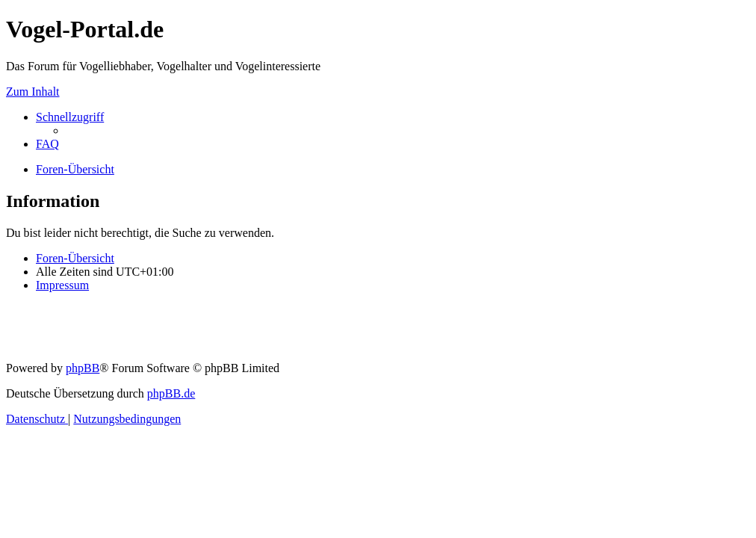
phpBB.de (171, 393)
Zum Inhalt (33, 92)
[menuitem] (47, 144)
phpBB (83, 368)
